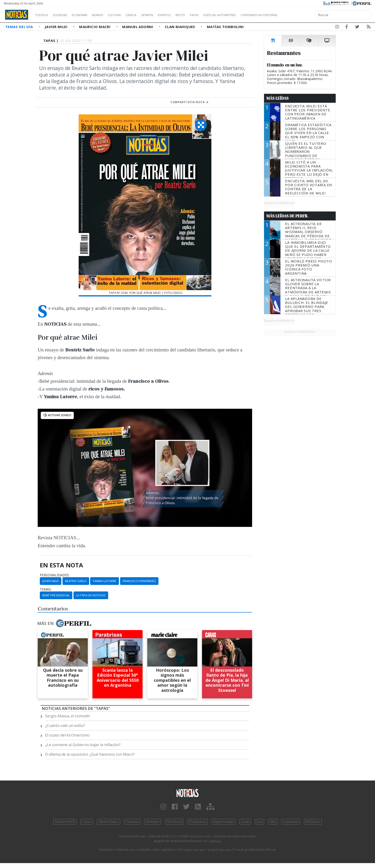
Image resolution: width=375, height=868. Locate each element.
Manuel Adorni (138, 27)
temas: (46, 589)
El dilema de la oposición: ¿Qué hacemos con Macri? (90, 754)
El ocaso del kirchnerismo (67, 735)
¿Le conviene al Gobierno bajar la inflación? (83, 745)
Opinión (166, 15)
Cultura (128, 15)
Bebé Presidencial (56, 595)
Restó (205, 15)
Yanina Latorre (105, 581)
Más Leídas (278, 98)
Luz (259, 822)
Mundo (108, 15)
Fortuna (132, 822)
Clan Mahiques (180, 27)
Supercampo (224, 822)
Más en (64, 623)
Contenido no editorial (299, 15)
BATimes (313, 822)
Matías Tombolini (225, 27)
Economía (88, 15)
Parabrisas (197, 822)
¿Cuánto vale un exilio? (65, 726)
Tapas (221, 15)
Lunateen (291, 822)
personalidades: (55, 575)
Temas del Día (20, 27)
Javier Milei (57, 27)
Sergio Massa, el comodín (68, 716)
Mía (273, 822)
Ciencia (147, 15)
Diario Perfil (65, 822)
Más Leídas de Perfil (287, 216)
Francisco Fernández (139, 581)
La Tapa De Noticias (91, 595)
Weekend (174, 822)
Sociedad (65, 15)
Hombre (153, 822)
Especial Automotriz (251, 15)
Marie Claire (108, 822)
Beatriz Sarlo (76, 581)
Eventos (187, 15)
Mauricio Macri (95, 27)
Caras (87, 822)
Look (245, 822)
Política (44, 15)
